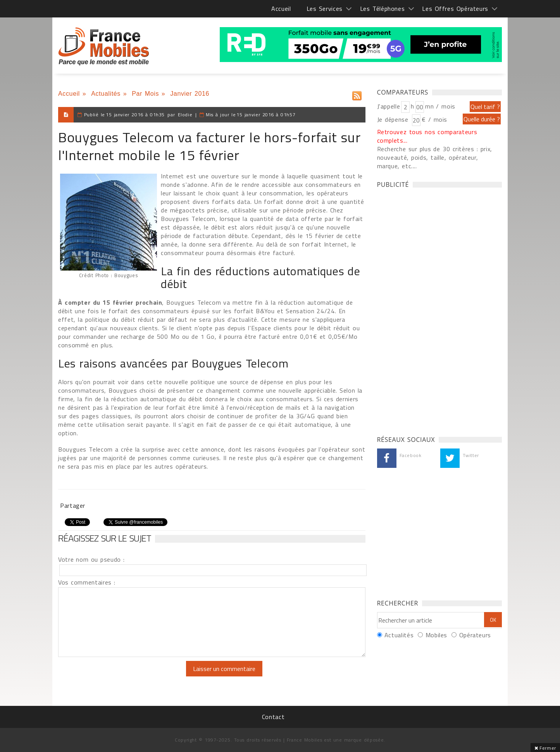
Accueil (281, 9)
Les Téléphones (383, 9)
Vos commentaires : (87, 582)
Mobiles (436, 635)
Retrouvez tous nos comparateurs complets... (427, 136)
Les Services (325, 9)
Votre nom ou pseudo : (91, 559)
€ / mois (434, 119)
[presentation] (123, 676)
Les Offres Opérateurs (455, 9)
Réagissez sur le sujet (105, 538)
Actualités (106, 94)
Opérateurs (475, 635)
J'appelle (389, 106)
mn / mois (440, 106)
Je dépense (394, 119)
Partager (73, 505)
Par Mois (145, 94)
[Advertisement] (435, 310)
